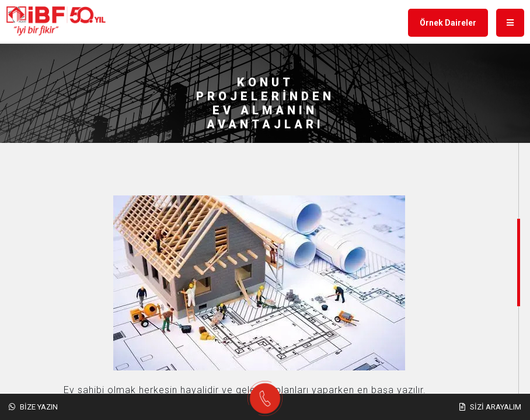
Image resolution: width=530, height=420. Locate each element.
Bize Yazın (33, 407)
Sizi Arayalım (490, 407)
